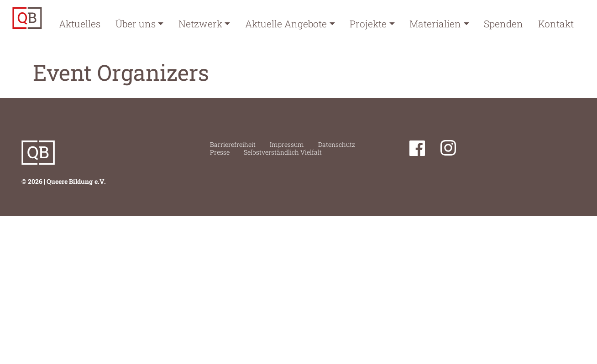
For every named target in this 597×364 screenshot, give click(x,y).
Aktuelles (80, 24)
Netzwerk (200, 24)
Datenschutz (337, 144)
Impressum (287, 144)
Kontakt (556, 24)
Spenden (503, 24)
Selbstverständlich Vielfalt (283, 152)
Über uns (136, 24)
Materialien (435, 24)
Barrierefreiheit (233, 144)
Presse (220, 152)
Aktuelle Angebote (286, 24)
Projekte (368, 24)
